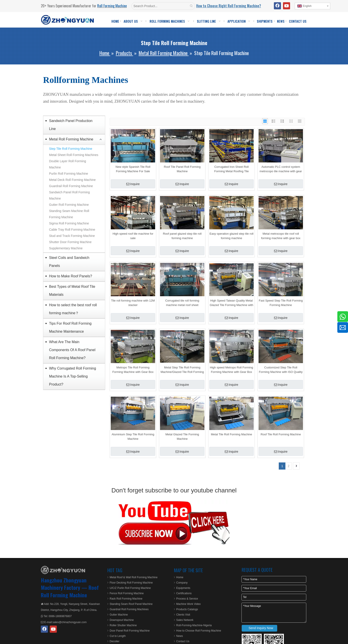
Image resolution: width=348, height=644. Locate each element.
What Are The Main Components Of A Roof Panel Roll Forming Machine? (72, 350)
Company (182, 583)
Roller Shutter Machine (123, 625)
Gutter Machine (119, 615)
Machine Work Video (188, 604)
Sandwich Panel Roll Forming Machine (69, 195)
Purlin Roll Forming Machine (69, 174)
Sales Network (185, 620)
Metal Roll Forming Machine (71, 139)
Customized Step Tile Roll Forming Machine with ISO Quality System (281, 370)
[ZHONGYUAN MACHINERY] (63, 570)
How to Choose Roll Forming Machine (199, 631)
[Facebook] (277, 6)
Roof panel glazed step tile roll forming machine (182, 236)
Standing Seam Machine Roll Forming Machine (69, 214)
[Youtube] (287, 6)
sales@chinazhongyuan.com (70, 622)
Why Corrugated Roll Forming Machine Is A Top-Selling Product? (73, 376)
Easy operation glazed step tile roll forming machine (231, 236)
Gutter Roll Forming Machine (69, 205)
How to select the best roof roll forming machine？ (73, 309)
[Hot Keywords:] (191, 6)
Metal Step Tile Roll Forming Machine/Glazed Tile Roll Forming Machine (182, 370)
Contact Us (183, 641)
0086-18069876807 (60, 616)
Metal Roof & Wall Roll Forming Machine (134, 577)
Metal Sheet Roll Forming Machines (74, 155)
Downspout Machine (122, 620)
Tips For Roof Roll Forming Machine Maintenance (70, 327)
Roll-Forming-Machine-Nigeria (194, 625)
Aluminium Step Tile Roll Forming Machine (133, 437)
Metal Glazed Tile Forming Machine (182, 437)
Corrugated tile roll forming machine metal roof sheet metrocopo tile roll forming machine (182, 303)
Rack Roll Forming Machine (126, 599)
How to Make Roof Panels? (71, 276)
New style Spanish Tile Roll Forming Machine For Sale (133, 169)
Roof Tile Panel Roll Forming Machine (182, 169)
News (180, 636)
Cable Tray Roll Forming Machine (72, 230)
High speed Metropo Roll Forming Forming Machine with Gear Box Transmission (231, 370)
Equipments (183, 588)
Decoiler (115, 641)
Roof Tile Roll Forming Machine (281, 434)
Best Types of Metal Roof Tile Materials (72, 291)
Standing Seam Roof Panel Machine (131, 604)
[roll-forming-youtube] (174, 522)
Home (180, 577)
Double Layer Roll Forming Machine (68, 164)
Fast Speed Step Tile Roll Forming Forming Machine (281, 303)
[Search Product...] (160, 6)
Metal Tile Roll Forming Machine (231, 434)
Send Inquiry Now (261, 628)
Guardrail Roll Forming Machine (71, 186)
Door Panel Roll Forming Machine (130, 631)
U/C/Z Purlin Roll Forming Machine (130, 588)
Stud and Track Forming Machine (72, 236)
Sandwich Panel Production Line (71, 125)
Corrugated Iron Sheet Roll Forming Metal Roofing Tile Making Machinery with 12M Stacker (231, 169)
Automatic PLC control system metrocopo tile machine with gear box (281, 169)
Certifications (184, 593)
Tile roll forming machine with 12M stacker (133, 303)
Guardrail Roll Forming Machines (129, 609)
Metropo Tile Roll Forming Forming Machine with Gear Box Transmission (133, 370)
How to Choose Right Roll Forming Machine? (229, 6)
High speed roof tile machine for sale (133, 236)
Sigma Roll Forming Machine (69, 223)
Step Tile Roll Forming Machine (71, 149)
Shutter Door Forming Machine (70, 242)
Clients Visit (183, 615)
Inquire (133, 184)
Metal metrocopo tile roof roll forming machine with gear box (281, 236)
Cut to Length (118, 636)
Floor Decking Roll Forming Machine (131, 583)
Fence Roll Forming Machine (127, 593)
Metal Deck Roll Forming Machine (72, 180)
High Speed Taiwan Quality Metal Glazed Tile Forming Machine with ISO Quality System (231, 303)
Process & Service (187, 599)
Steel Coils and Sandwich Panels (69, 262)
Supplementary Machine (66, 248)
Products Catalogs (187, 609)
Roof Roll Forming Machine (70, 591)
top (339, 625)
